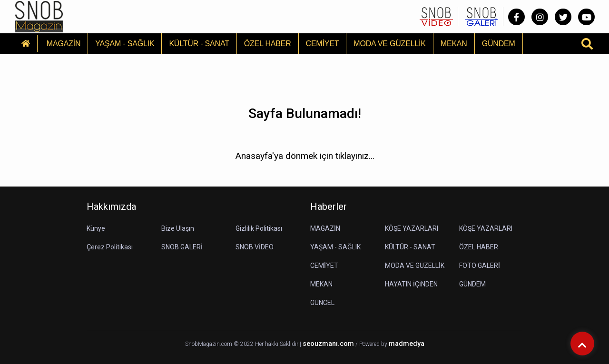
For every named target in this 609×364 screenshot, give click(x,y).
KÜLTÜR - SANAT (199, 44)
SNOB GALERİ (182, 247)
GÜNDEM (499, 44)
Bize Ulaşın (178, 228)
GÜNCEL (322, 303)
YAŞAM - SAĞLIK (125, 44)
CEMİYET (323, 44)
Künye (96, 228)
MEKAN (454, 44)
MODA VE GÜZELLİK (390, 44)
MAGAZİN (64, 44)
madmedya (407, 344)
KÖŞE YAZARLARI (412, 228)
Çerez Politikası (110, 247)
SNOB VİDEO (255, 247)
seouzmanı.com (328, 344)
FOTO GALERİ (480, 266)
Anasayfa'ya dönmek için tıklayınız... (305, 156)
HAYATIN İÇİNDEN (411, 284)
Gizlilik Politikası (259, 228)
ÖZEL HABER (268, 44)
